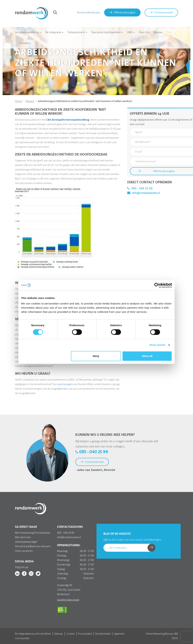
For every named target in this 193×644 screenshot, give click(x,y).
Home (18, 101)
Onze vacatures (24, 551)
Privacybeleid (85, 634)
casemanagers (65, 384)
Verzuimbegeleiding (28, 32)
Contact (25, 43)
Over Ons (144, 32)
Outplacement (77, 32)
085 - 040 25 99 (140, 188)
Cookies (70, 634)
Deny (96, 356)
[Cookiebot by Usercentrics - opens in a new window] (157, 285)
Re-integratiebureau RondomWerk (33, 634)
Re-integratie (54, 32)
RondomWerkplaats (89, 12)
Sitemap (58, 634)
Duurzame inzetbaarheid (107, 32)
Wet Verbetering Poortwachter (33, 533)
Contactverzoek (161, 13)
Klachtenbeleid (103, 634)
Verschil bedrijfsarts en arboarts (33, 546)
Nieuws (158, 32)
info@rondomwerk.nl (143, 193)
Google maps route (68, 600)
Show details (157, 345)
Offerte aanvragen (122, 13)
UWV (131, 32)
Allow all (147, 356)
